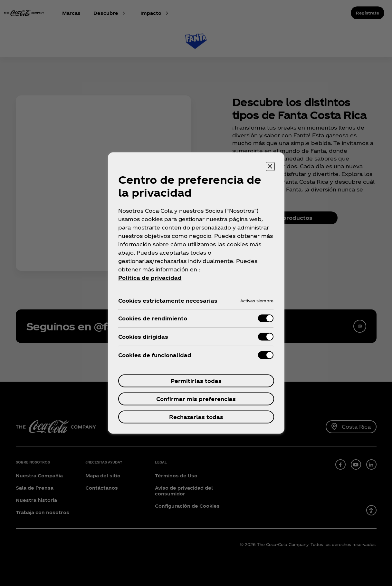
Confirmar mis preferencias (196, 399)
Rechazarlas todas (196, 417)
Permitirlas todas (196, 381)
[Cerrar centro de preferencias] (270, 167)
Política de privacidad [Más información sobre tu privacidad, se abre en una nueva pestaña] (150, 278)
